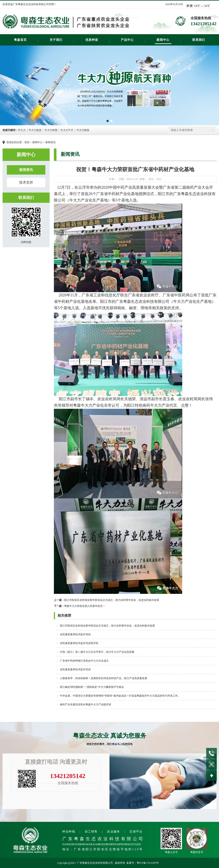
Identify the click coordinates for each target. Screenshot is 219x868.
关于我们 (56, 40)
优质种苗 (92, 40)
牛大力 (22, 130)
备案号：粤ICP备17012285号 (143, 863)
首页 (27, 142)
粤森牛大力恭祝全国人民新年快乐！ (80, 606)
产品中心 (127, 40)
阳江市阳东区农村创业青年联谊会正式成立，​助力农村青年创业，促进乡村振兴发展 (107, 600)
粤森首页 (20, 40)
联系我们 (199, 40)
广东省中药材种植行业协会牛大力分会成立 (84, 661)
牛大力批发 (35, 130)
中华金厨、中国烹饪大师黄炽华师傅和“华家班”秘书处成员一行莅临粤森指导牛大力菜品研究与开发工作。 (120, 696)
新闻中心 (163, 40)
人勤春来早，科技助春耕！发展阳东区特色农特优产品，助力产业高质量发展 (104, 678)
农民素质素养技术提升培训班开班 (79, 643)
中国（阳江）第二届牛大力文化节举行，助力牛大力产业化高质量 (97, 652)
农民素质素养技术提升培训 (75, 634)
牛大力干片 (67, 130)
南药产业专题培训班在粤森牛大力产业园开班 (86, 705)
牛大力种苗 (51, 130)
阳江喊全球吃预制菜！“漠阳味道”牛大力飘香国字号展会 (92, 687)
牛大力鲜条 (83, 130)
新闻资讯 (50, 142)
